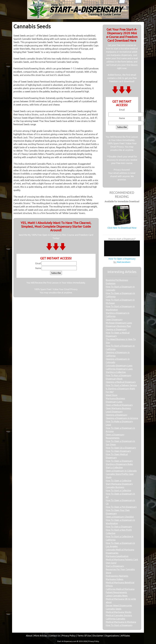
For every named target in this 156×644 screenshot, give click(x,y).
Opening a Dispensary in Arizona (122, 418)
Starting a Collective (116, 372)
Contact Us (55, 636)
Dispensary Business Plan (118, 326)
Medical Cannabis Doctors (119, 615)
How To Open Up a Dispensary (121, 448)
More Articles (41, 636)
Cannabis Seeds (114, 609)
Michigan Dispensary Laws (119, 323)
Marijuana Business (115, 398)
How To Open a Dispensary (119, 461)
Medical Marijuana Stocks (119, 612)
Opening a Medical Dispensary (121, 382)
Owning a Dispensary (116, 329)
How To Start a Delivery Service (121, 385)
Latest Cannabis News (117, 596)
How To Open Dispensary (118, 451)
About (29, 636)
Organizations (112, 636)
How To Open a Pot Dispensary (121, 507)
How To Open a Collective (119, 481)
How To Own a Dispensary (119, 527)
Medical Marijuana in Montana (121, 622)
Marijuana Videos (115, 579)
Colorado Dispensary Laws (119, 366)
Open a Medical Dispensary (119, 405)
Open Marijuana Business (118, 408)
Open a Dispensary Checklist (120, 517)
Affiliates (125, 636)
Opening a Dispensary (117, 415)
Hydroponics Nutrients (117, 576)
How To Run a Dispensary (119, 375)
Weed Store (112, 395)
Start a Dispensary (115, 566)
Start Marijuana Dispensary (119, 484)
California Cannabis (115, 619)
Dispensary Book (114, 379)
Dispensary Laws (114, 402)
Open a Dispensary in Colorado (121, 471)
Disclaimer (98, 636)
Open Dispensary (114, 320)
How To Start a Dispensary (119, 625)
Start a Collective (114, 467)
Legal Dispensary (114, 412)
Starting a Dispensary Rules (119, 464)
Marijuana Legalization (117, 556)
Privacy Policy (69, 636)
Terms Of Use (84, 636)
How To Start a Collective (118, 490)
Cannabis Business (115, 487)
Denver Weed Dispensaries (119, 606)
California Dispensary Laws (119, 369)
